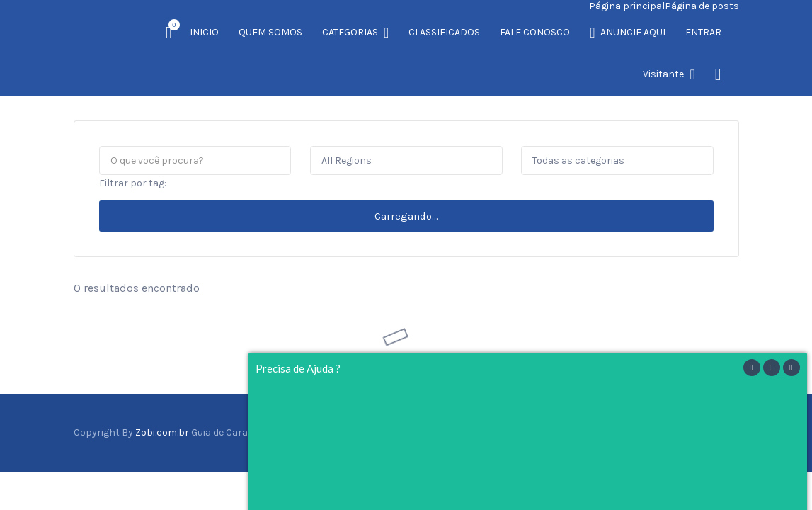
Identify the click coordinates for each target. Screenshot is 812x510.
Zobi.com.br (162, 390)
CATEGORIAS (350, 32)
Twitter (705, 390)
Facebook (689, 390)
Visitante (663, 74)
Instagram (720, 390)
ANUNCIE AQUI (633, 32)
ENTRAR (703, 32)
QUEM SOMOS (270, 32)
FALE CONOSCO (535, 32)
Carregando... (406, 174)
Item (170, 25)
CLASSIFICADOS (444, 32)
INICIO (204, 32)
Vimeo (736, 390)
